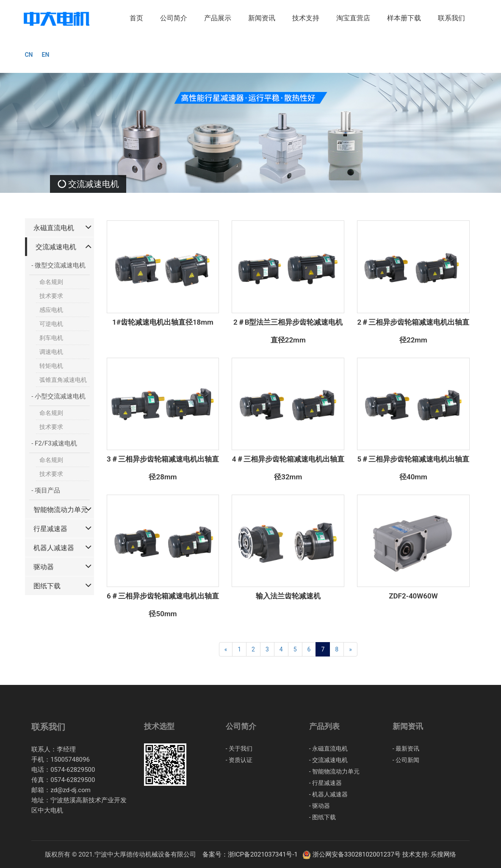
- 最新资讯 (406, 748)
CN (29, 55)
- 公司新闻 (406, 760)
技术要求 (51, 296)
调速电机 (51, 352)
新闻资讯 (262, 18)
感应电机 (51, 310)
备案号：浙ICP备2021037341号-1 (252, 854)
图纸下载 (47, 586)
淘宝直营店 (353, 18)
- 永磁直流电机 (328, 748)
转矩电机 (51, 366)
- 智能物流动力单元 (334, 771)
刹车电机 (51, 338)
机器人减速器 (54, 548)
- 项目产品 (46, 490)
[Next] (350, 649)
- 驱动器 (320, 806)
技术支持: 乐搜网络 (429, 854)
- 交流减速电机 (328, 760)
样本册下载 (404, 18)
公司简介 (174, 18)
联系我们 (451, 18)
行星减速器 (50, 529)
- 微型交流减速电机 (58, 265)
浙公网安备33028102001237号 (352, 854)
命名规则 (51, 282)
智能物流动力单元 (61, 510)
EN (46, 55)
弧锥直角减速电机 (63, 380)
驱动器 (44, 567)
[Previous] (226, 649)
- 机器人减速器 (328, 794)
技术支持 (306, 18)
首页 (136, 18)
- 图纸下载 (322, 817)
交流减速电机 (56, 247)
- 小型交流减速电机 (58, 396)
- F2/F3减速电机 (54, 443)
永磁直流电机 (54, 228)
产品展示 (218, 18)
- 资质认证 (239, 760)
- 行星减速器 (325, 783)
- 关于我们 (239, 748)
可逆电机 (51, 324)
